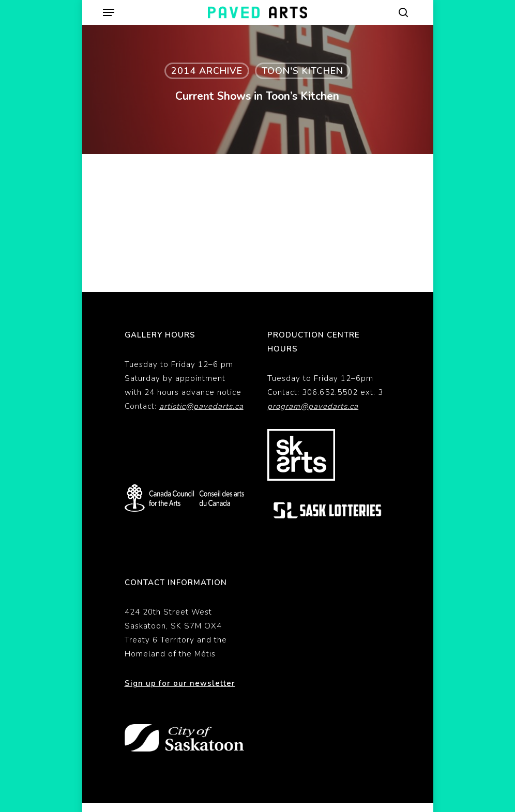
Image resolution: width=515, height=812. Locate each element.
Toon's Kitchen (302, 71)
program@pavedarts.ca (313, 406)
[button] (109, 12)
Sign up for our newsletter (180, 683)
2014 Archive (207, 71)
